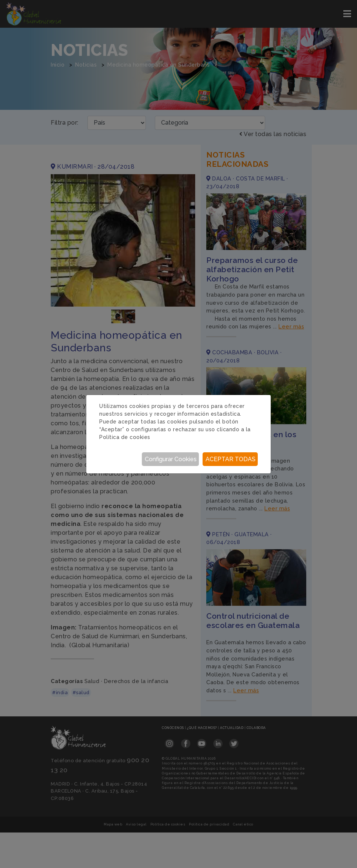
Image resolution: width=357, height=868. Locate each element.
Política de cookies (125, 437)
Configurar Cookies (171, 459)
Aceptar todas (231, 459)
